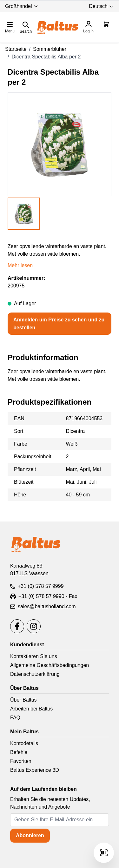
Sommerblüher (50, 49)
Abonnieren (30, 835)
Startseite (16, 49)
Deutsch (101, 6)
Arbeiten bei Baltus (31, 709)
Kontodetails (24, 743)
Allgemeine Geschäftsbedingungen (50, 665)
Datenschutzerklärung (35, 674)
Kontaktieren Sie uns (34, 656)
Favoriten (21, 761)
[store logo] (57, 27)
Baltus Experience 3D (35, 770)
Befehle (19, 752)
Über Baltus (23, 700)
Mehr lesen (20, 265)
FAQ (15, 718)
